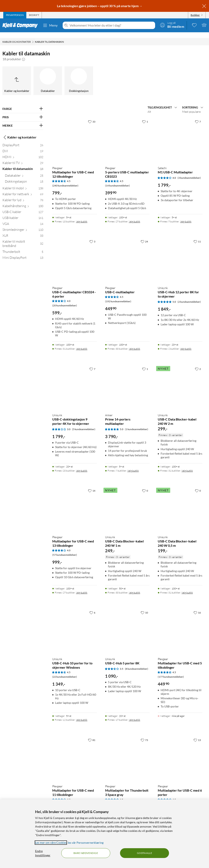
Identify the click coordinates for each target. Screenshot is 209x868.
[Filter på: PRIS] (23, 112)
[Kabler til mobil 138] (23, 183)
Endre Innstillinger (43, 853)
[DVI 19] (23, 146)
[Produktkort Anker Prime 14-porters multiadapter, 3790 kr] (127, 382)
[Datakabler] (48, 75)
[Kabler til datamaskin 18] (23, 164)
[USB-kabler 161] (23, 213)
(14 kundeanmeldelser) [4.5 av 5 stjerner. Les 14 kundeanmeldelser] (117, 180)
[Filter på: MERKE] (23, 120)
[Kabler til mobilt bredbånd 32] (23, 239)
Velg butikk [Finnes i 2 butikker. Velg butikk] (186, 343)
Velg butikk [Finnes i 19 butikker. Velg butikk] (135, 714)
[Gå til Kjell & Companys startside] (21, 25)
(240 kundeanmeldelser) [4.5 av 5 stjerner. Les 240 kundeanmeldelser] (65, 180)
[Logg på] (172, 25)
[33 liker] (92, 116)
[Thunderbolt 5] (23, 247)
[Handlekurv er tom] (204, 25)
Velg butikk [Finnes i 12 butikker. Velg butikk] (82, 714)
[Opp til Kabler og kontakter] (17, 75)
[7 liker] (198, 116)
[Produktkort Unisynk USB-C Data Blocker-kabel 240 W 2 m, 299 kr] (180, 382)
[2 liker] (198, 363)
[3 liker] (92, 236)
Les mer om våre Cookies (51, 843)
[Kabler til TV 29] (23, 158)
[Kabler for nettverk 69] (23, 189)
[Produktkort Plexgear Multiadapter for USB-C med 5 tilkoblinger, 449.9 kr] (180, 625)
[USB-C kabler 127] (23, 207)
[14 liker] (92, 485)
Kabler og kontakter (19, 132)
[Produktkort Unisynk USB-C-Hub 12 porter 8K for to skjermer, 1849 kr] (180, 254)
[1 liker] (145, 116)
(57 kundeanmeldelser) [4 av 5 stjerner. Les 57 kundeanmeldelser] (65, 549)
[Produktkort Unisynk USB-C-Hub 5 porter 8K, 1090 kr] (127, 625)
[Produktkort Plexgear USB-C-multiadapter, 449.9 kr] (127, 254)
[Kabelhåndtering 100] (23, 201)
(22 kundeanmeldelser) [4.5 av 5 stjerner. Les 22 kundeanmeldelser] (65, 671)
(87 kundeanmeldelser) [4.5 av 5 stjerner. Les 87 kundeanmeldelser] (170, 798)
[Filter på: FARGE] (23, 103)
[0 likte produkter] (194, 25)
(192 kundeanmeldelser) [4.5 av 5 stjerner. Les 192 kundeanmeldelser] (118, 296)
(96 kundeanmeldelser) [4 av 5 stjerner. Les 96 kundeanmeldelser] (65, 798)
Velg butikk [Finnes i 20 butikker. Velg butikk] (82, 465)
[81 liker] (92, 734)
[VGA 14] (23, 219)
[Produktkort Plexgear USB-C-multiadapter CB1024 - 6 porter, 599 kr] (75, 254)
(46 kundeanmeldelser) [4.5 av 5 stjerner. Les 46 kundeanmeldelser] (117, 798)
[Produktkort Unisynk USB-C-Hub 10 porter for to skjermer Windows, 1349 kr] (75, 625)
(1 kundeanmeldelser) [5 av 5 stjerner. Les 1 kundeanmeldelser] (137, 423)
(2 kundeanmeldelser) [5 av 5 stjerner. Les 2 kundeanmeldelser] (189, 296)
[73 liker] (144, 734)
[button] (23, 53)
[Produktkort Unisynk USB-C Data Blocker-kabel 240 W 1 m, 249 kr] (127, 504)
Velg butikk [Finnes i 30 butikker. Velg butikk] (135, 343)
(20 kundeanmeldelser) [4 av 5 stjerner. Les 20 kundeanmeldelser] (65, 300)
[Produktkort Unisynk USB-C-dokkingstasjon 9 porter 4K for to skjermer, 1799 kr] (75, 382)
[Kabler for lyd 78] (23, 195)
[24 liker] (144, 236)
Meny (50, 25)
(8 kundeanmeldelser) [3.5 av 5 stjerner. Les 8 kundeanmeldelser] (137, 663)
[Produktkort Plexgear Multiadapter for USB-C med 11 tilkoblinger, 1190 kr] (75, 753)
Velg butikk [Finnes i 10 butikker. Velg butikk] (82, 216)
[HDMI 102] (23, 152)
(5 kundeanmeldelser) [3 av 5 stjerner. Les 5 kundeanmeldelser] (84, 423)
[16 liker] (197, 607)
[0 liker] (145, 485)
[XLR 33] (23, 231)
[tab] (15, 15)
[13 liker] (197, 734)
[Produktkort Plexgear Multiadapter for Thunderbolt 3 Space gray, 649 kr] (127, 753)
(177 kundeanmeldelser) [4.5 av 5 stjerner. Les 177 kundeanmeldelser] (171, 671)
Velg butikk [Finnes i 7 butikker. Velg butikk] (133, 465)
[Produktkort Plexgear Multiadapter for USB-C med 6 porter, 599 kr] (180, 753)
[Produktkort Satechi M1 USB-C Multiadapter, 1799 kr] (180, 134)
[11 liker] (197, 236)
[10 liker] (144, 607)
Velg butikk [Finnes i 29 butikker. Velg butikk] (135, 216)
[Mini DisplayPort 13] (23, 253)
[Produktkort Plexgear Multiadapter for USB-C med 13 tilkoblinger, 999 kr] (75, 504)
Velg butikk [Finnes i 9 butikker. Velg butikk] (186, 216)
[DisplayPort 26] (23, 140)
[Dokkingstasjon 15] (24, 177)
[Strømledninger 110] (23, 225)
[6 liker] (92, 607)
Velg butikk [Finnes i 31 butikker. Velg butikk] (82, 343)
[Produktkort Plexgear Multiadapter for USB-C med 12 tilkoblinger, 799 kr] (75, 134)
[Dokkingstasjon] (79, 75)
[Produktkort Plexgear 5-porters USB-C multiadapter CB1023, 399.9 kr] (127, 134)
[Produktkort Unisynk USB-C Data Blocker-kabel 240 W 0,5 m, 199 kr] (180, 504)
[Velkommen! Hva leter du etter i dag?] (112, 25)
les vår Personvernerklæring (86, 843)
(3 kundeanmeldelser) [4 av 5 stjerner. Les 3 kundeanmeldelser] (189, 172)
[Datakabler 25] (24, 171)
